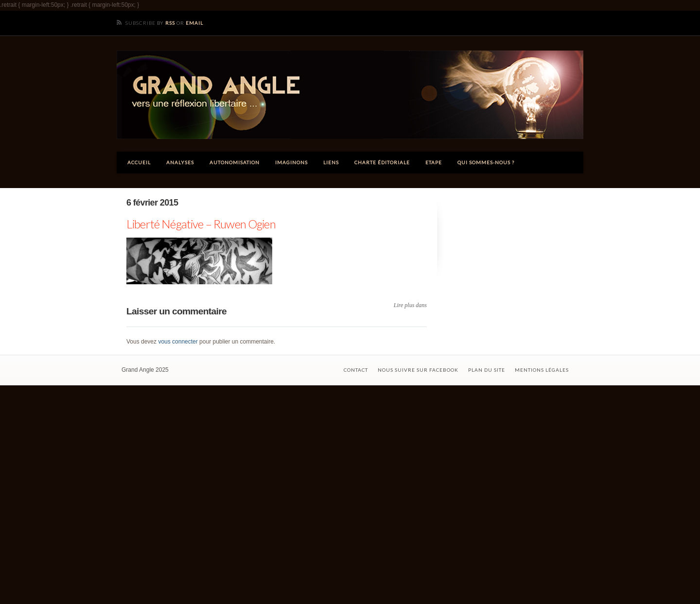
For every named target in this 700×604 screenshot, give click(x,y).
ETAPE (434, 162)
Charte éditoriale (382, 162)
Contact (356, 370)
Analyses (180, 162)
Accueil (139, 162)
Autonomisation (235, 162)
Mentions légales (542, 370)
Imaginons (291, 162)
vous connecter (178, 342)
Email (194, 23)
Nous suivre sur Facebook (418, 370)
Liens (331, 162)
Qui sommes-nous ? (486, 162)
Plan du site (487, 370)
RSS (170, 23)
